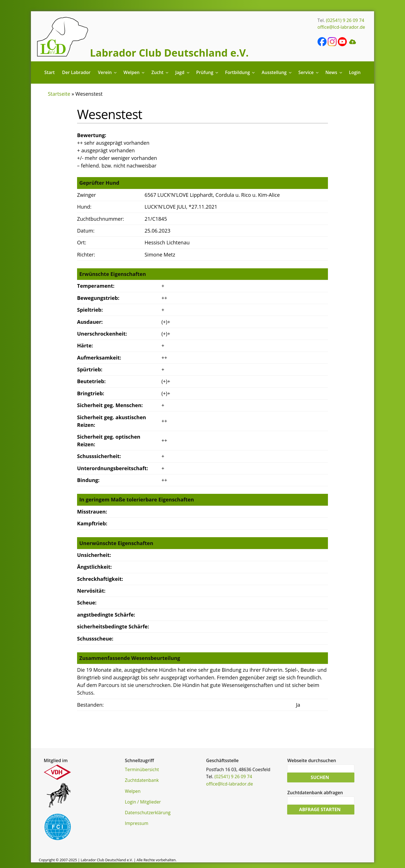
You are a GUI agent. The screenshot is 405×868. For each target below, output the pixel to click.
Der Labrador (76, 72)
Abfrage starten (320, 810)
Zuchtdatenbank (142, 780)
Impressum (137, 823)
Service (309, 72)
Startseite (59, 94)
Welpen (134, 72)
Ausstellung (277, 72)
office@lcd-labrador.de (341, 27)
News (334, 72)
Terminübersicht (142, 769)
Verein (108, 72)
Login (355, 72)
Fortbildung (240, 72)
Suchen (320, 778)
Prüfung (208, 72)
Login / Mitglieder (143, 802)
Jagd (183, 72)
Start (50, 72)
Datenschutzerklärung (148, 813)
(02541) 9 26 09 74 (345, 20)
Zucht (160, 72)
